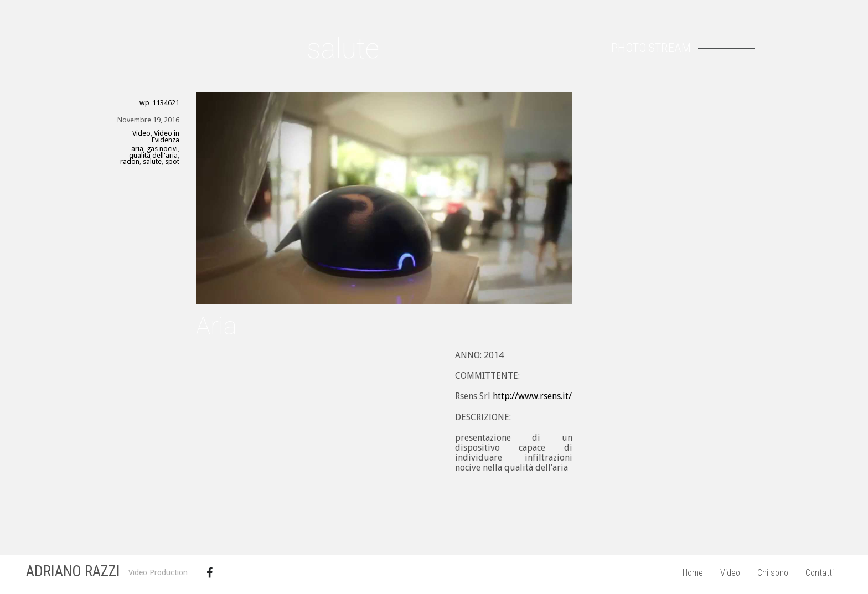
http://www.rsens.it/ (532, 396)
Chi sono (773, 573)
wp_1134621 (159, 103)
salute (152, 161)
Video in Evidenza (166, 136)
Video (730, 573)
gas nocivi (162, 149)
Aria (216, 326)
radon (130, 161)
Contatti (820, 573)
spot (172, 161)
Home (693, 573)
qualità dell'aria (153, 155)
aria (137, 149)
